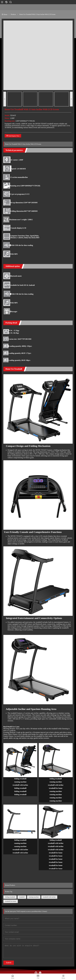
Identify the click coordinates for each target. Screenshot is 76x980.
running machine (34, 897)
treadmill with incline (49, 897)
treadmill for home (11, 901)
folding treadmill (10, 897)
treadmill (22, 897)
